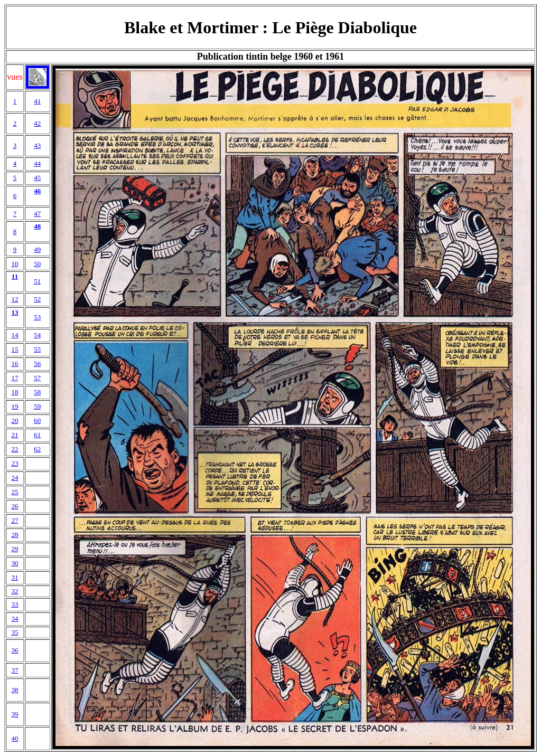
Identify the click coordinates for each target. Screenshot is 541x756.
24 (15, 478)
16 (15, 363)
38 (15, 690)
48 (37, 226)
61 (37, 435)
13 (15, 312)
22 (15, 449)
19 (15, 406)
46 (37, 191)
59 (37, 406)
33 (15, 604)
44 (37, 163)
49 (37, 249)
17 (15, 378)
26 (15, 506)
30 (15, 563)
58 (37, 392)
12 (15, 299)
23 (15, 463)
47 (37, 214)
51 (37, 281)
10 (15, 264)
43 (37, 145)
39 (15, 714)
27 (15, 520)
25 (15, 492)
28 (15, 535)
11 (15, 276)
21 (15, 435)
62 (37, 449)
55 (37, 349)
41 (37, 101)
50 (37, 264)
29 (15, 549)
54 (37, 335)
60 (37, 420)
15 (15, 349)
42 (37, 123)
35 (15, 632)
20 (15, 420)
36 (15, 650)
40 (15, 738)
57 (37, 378)
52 (37, 299)
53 (37, 317)
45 (37, 178)
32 (15, 591)
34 (15, 618)
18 (15, 392)
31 (15, 577)
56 (37, 363)
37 (15, 670)
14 (15, 335)
